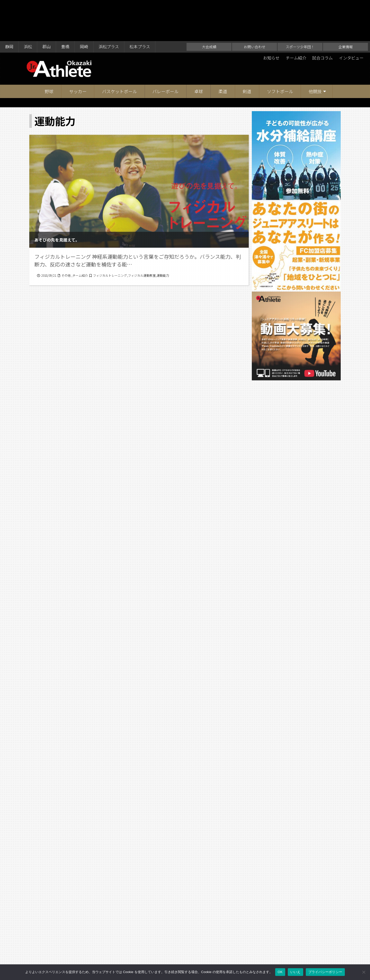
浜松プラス (109, 6)
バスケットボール (119, 50)
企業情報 (346, 6)
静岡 (9, 6)
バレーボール (165, 50)
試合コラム (322, 17)
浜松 (28, 6)
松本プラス (140, 6)
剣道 (247, 50)
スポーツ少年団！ (300, 6)
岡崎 (84, 6)
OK (280, 972)
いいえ (295, 972)
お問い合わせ (255, 6)
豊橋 (66, 6)
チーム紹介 (296, 17)
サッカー (78, 50)
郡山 (47, 6)
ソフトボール (280, 50)
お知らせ (271, 17)
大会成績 (209, 6)
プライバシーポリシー (325, 972)
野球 (49, 50)
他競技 (315, 50)
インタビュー (351, 17)
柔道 (223, 50)
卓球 (199, 50)
